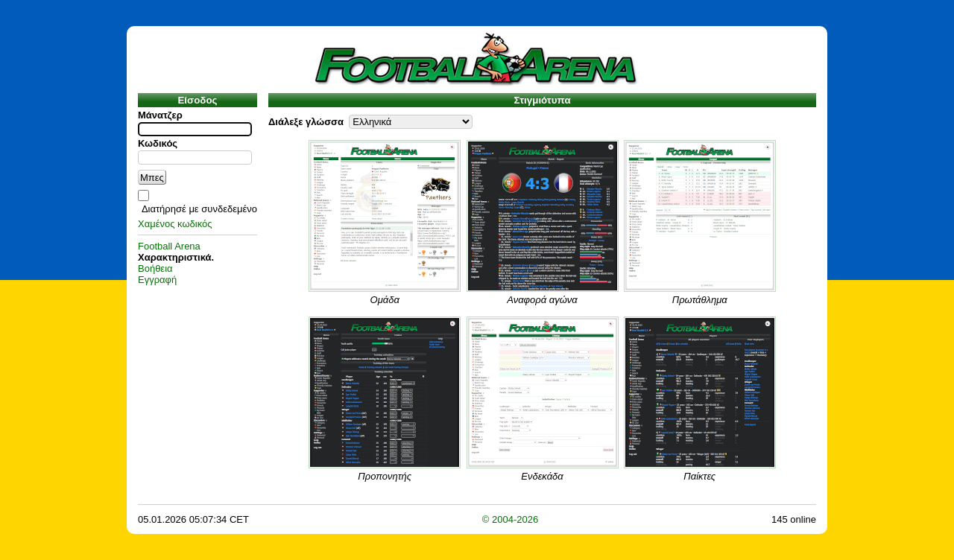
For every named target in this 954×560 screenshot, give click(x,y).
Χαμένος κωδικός (175, 224)
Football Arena (169, 246)
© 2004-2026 (510, 519)
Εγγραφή (157, 280)
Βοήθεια (155, 268)
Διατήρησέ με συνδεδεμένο (199, 209)
